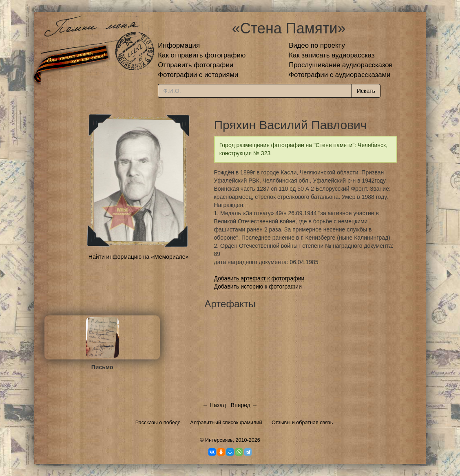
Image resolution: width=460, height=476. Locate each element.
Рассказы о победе (158, 423)
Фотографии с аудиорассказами (339, 75)
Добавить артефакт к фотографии (259, 278)
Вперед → (244, 405)
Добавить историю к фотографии (258, 286)
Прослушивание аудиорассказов (341, 65)
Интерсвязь (219, 440)
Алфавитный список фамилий (226, 423)
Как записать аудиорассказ (332, 55)
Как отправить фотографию (202, 55)
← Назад (214, 405)
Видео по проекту (317, 45)
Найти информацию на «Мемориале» (138, 257)
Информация (179, 45)
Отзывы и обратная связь (302, 423)
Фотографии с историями (198, 75)
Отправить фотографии (196, 65)
